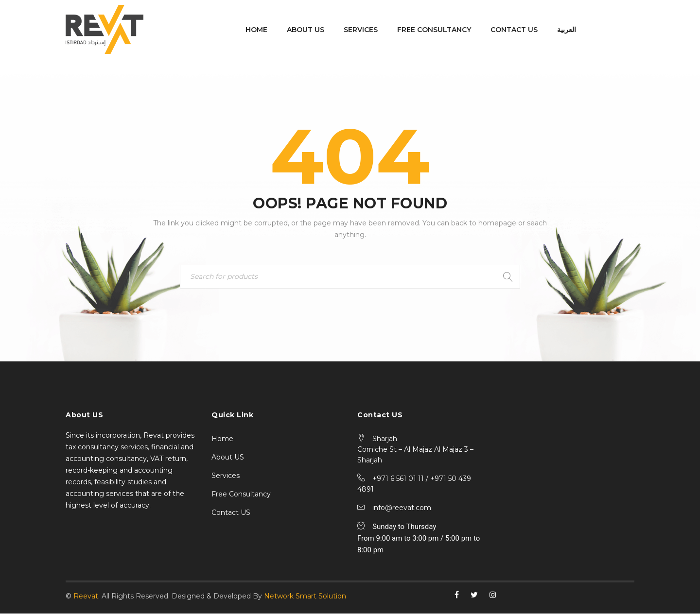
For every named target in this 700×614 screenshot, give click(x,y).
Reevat (86, 597)
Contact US (231, 513)
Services (226, 476)
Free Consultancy (241, 495)
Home (222, 439)
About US (228, 458)
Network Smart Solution (305, 597)
